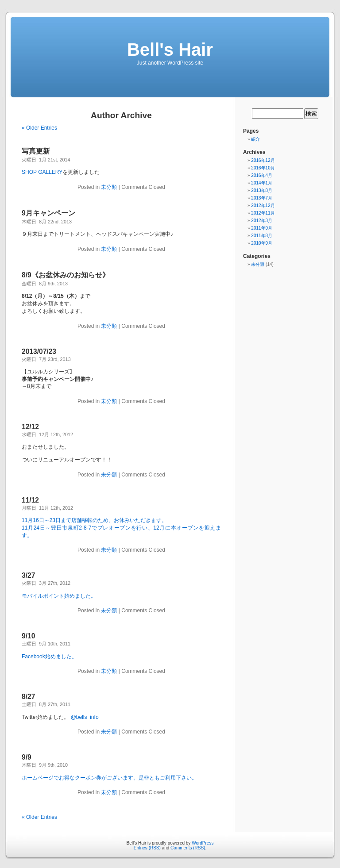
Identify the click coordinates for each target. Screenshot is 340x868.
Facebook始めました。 (49, 657)
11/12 (30, 500)
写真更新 (36, 151)
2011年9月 (262, 228)
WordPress (203, 843)
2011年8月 (262, 236)
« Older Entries (39, 128)
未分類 (109, 187)
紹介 (255, 139)
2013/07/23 (39, 351)
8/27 (28, 697)
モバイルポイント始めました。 (59, 596)
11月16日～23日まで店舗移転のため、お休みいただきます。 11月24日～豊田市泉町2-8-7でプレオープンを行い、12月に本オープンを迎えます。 (121, 528)
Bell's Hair (170, 50)
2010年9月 (262, 243)
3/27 (28, 575)
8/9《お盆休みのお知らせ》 (66, 275)
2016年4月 (262, 175)
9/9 (27, 757)
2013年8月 (262, 190)
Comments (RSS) (188, 848)
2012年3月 (262, 221)
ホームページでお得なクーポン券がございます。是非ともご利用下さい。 (109, 778)
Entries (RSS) (147, 848)
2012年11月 (263, 213)
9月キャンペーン (48, 213)
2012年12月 (263, 205)
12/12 (30, 427)
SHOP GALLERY (42, 172)
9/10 (28, 636)
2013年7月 (262, 198)
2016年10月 (263, 168)
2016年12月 (263, 160)
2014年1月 (262, 183)
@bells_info (85, 717)
